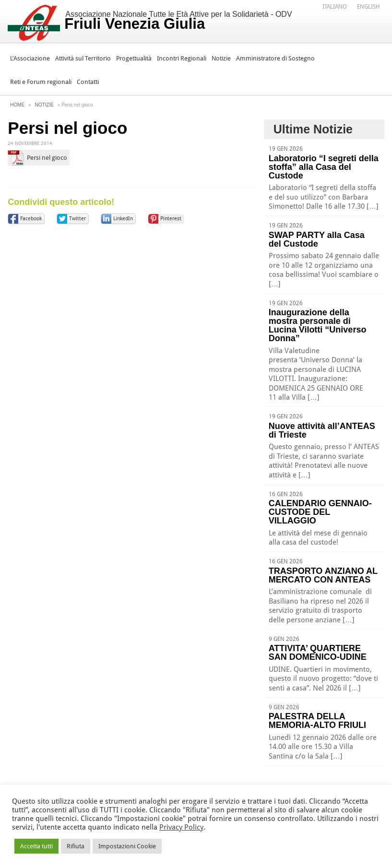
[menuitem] (335, 6)
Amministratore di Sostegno (275, 58)
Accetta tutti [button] (36, 846)
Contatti (88, 82)
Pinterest (171, 219)
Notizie (221, 58)
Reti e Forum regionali (41, 82)
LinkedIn (123, 219)
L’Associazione (30, 58)
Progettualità (134, 58)
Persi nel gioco (47, 158)
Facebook (31, 219)
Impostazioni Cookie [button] (127, 846)
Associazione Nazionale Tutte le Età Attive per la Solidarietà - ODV (178, 21)
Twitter (77, 219)
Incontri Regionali (182, 58)
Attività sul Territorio (83, 58)
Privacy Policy (181, 827)
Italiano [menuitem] (335, 7)
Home (17, 105)
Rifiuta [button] (76, 846)
